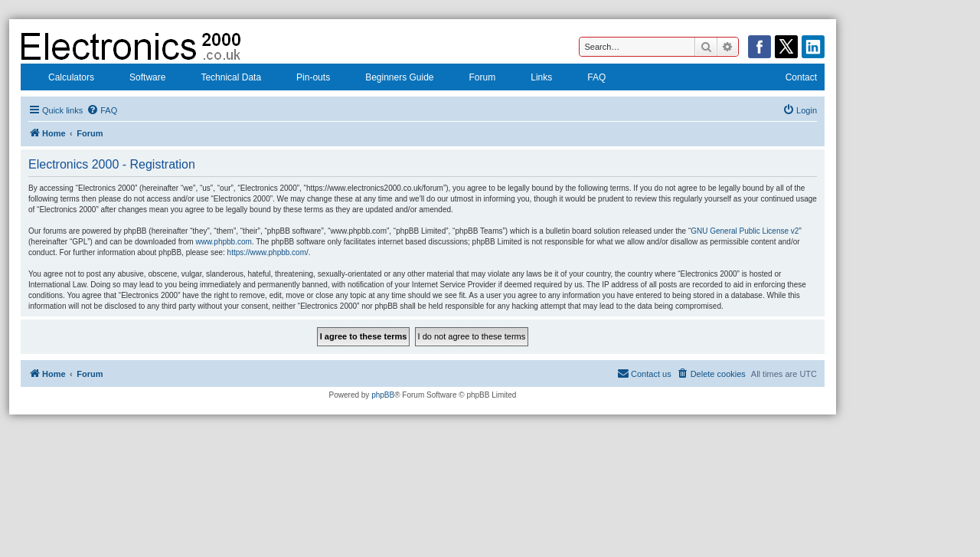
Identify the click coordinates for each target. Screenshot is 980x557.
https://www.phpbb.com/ (268, 252)
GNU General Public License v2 (745, 231)
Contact (791, 79)
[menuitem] (102, 110)
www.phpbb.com (223, 242)
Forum (473, 79)
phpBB (383, 395)
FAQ (586, 79)
